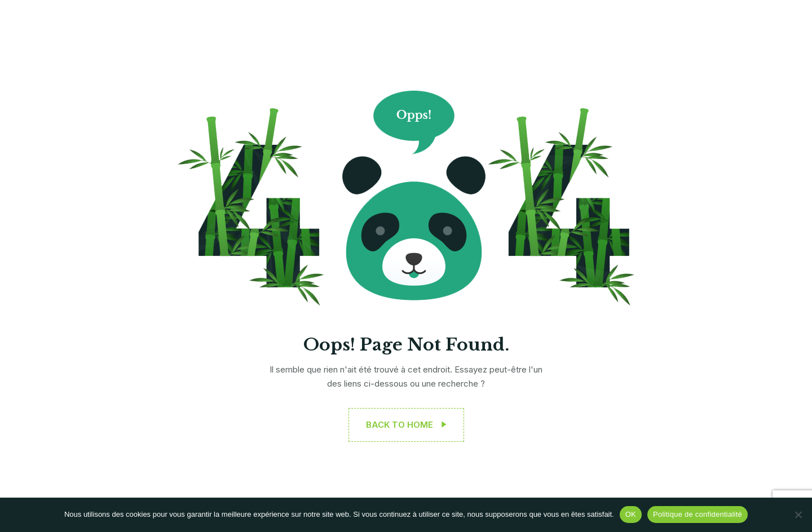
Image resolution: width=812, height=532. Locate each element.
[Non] (798, 515)
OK (631, 514)
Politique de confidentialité (698, 514)
